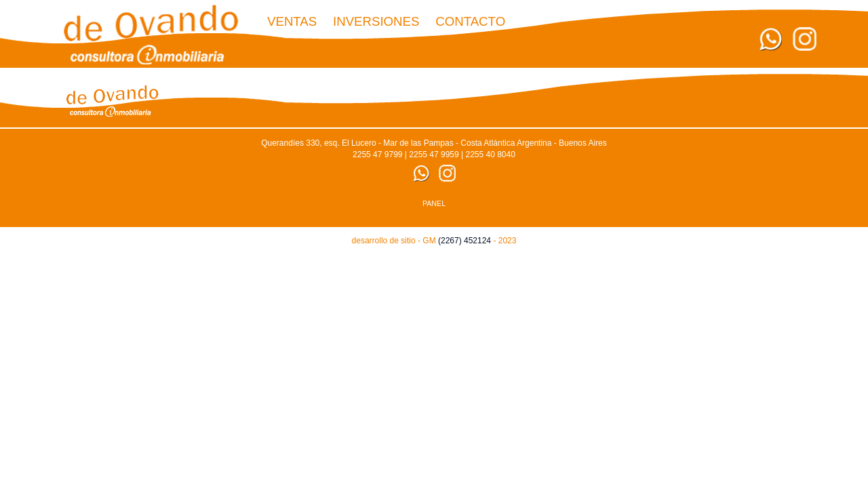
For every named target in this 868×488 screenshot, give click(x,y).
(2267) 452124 (465, 241)
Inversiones (376, 21)
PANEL (434, 203)
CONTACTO (470, 21)
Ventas (292, 21)
